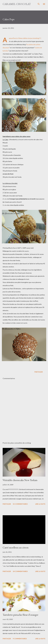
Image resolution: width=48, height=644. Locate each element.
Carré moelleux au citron (16, 547)
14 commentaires (20, 571)
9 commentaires (20, 639)
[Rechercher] (39, 4)
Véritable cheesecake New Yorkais (20, 480)
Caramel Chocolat (17, 4)
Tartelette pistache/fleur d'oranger (20, 615)
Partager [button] (39, 372)
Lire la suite (40, 504)
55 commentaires (20, 504)
